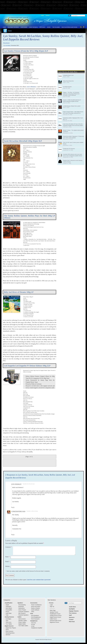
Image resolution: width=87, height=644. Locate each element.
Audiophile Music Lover (68, 75)
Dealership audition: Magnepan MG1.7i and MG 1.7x (73, 119)
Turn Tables (9, 624)
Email (7, 561)
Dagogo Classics (74, 611)
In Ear (33, 626)
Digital (7, 605)
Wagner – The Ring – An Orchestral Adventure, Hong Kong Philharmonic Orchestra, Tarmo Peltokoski (71, 94)
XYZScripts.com (48, 643)
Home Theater (22, 610)
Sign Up (52, 606)
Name (7, 557)
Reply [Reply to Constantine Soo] (13, 535)
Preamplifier (9, 610)
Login (51, 605)
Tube (7, 615)
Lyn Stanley (16, 484)
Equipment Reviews (13, 27)
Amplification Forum (55, 614)
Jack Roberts (8, 45)
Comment (8, 547)
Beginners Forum (54, 622)
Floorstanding (22, 605)
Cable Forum (53, 619)
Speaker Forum (54, 612)
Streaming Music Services (10, 634)
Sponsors (72, 617)
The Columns (56, 27)
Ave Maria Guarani (67, 87)
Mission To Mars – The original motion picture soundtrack (73, 131)
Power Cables (22, 622)
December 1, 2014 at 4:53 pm (32, 511)
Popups (38, 643)
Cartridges (8, 619)
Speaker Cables (23, 621)
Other (33, 612)
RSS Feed (72, 622)
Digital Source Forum (55, 617)
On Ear (33, 624)
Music (49, 27)
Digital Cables (22, 624)
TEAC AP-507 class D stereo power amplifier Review (73, 143)
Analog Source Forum (56, 615)
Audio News (24, 27)
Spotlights (72, 609)
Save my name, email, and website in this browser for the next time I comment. (28, 571)
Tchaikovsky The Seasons (69, 149)
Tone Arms (8, 622)
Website (7, 566)
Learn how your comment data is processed (38, 580)
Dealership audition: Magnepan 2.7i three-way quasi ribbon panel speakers (73, 137)
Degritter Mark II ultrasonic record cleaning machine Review (73, 161)
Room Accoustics (36, 606)
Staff (43, 16)
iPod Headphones (36, 617)
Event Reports (33, 27)
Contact (48, 16)
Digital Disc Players (11, 628)
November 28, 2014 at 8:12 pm (29, 484)
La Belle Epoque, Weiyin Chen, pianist (72, 106)
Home (4, 27)
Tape (7, 621)
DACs (7, 630)
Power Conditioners (36, 605)
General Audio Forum (56, 621)
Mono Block (9, 608)
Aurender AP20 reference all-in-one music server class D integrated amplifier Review (73, 155)
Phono (7, 612)
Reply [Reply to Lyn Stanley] (13, 507)
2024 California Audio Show (69, 27)
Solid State (9, 613)
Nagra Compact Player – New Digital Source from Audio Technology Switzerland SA (73, 112)
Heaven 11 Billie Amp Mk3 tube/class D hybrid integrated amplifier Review (72, 101)
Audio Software (35, 610)
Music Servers (9, 631)
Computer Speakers (24, 612)
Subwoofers (22, 608)
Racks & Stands (35, 608)
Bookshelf (21, 606)
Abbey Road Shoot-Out (68, 81)
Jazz (10, 31)
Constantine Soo (18, 512)
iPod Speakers (35, 615)
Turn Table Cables (23, 626)
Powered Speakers (23, 615)
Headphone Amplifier (37, 628)
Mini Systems (22, 613)
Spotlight (42, 27)
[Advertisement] (43, 7)
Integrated (8, 606)
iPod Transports (35, 619)
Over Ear (34, 623)
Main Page (53, 610)
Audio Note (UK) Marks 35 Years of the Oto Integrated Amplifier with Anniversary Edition (73, 125)
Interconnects (22, 619)
